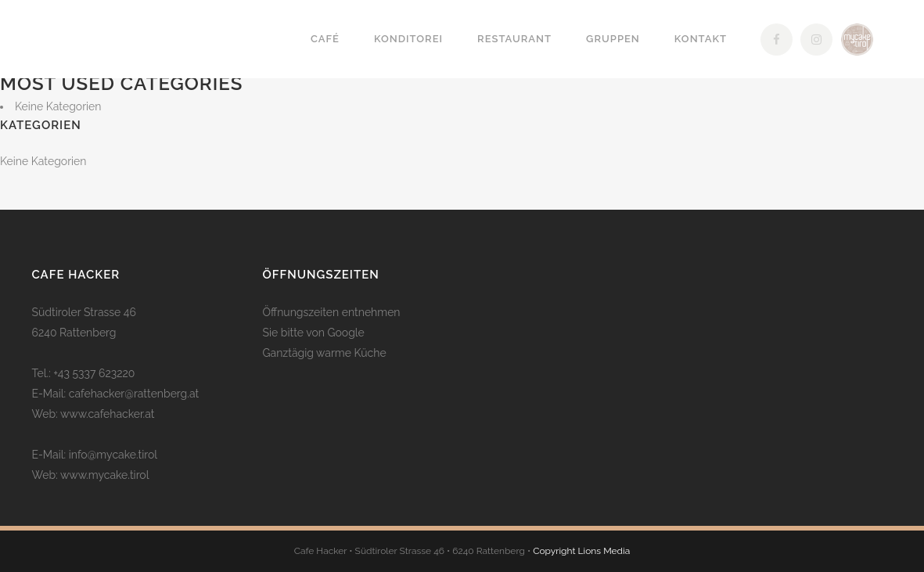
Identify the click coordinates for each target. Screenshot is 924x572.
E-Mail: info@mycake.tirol (95, 455)
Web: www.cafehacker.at (93, 414)
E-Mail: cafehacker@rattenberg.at (116, 394)
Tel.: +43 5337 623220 (84, 373)
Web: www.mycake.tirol (91, 475)
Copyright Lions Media (581, 551)
